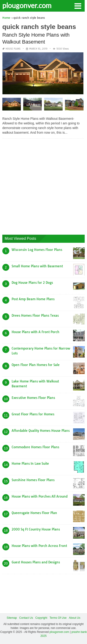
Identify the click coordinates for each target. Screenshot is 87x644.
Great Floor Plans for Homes (33, 414)
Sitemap (12, 618)
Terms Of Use (58, 618)
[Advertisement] (43, 185)
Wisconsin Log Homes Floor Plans (37, 250)
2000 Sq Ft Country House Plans (36, 529)
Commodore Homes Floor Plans (35, 447)
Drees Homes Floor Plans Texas (35, 316)
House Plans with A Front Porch (35, 332)
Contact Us (26, 618)
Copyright (41, 618)
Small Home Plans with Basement (37, 266)
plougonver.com (27, 5)
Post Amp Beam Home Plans (33, 299)
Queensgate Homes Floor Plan (34, 513)
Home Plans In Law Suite (30, 464)
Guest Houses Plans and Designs (36, 562)
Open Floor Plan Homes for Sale (36, 365)
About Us (75, 618)
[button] (78, 6)
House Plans (13, 49)
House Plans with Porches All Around (40, 496)
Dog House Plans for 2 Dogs (32, 283)
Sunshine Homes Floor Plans (33, 480)
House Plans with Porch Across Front (39, 546)
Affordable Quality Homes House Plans (41, 431)
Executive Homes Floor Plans (33, 398)
